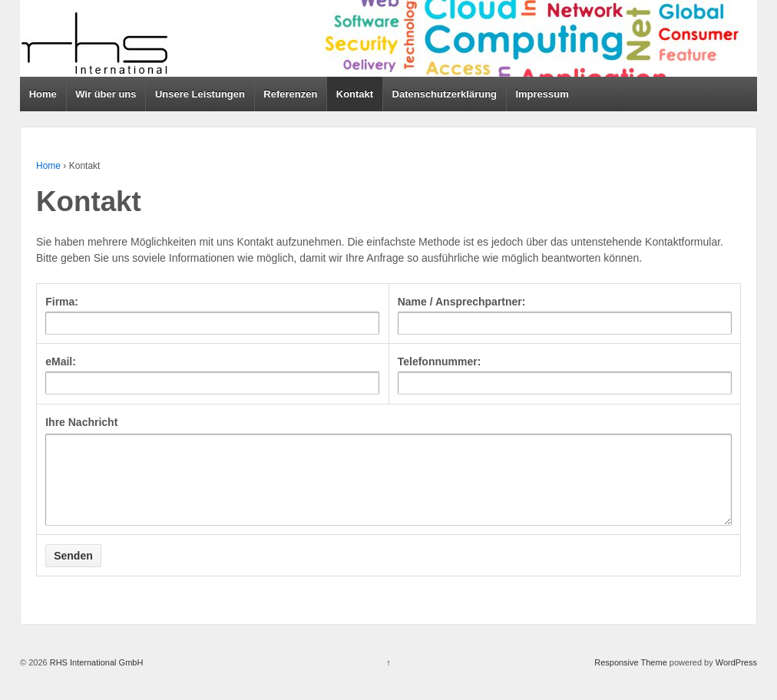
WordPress (736, 679)
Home (43, 94)
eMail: (61, 362)
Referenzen (290, 94)
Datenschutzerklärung (445, 94)
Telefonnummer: (440, 362)
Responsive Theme (631, 679)
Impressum (542, 94)
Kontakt (355, 94)
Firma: (62, 302)
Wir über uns (106, 94)
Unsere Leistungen (200, 94)
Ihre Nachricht (81, 422)
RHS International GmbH (96, 679)
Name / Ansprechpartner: (462, 302)
